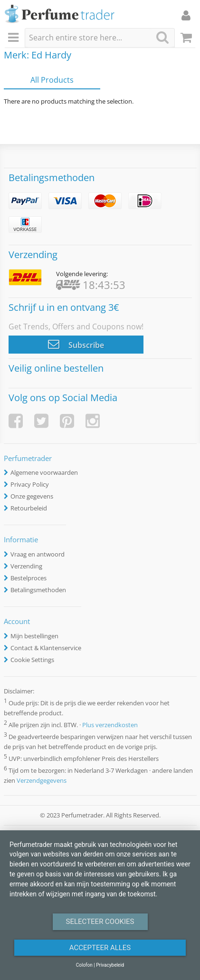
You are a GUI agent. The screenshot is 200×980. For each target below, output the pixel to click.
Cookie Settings (32, 660)
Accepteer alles (100, 948)
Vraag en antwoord (38, 554)
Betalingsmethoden (38, 590)
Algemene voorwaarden (44, 472)
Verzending (26, 566)
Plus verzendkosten (110, 725)
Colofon (84, 965)
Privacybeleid (110, 965)
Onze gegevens (32, 496)
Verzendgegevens (42, 780)
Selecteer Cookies (100, 922)
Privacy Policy (30, 484)
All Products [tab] (52, 80)
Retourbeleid (29, 508)
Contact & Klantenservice (46, 648)
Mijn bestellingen (34, 636)
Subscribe (76, 344)
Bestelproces (29, 578)
